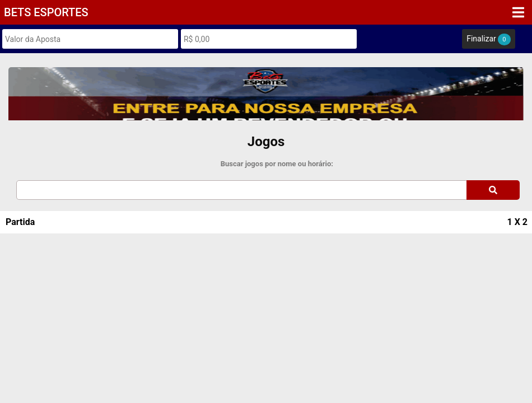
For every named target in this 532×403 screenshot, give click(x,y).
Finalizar (488, 39)
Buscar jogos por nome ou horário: (277, 164)
